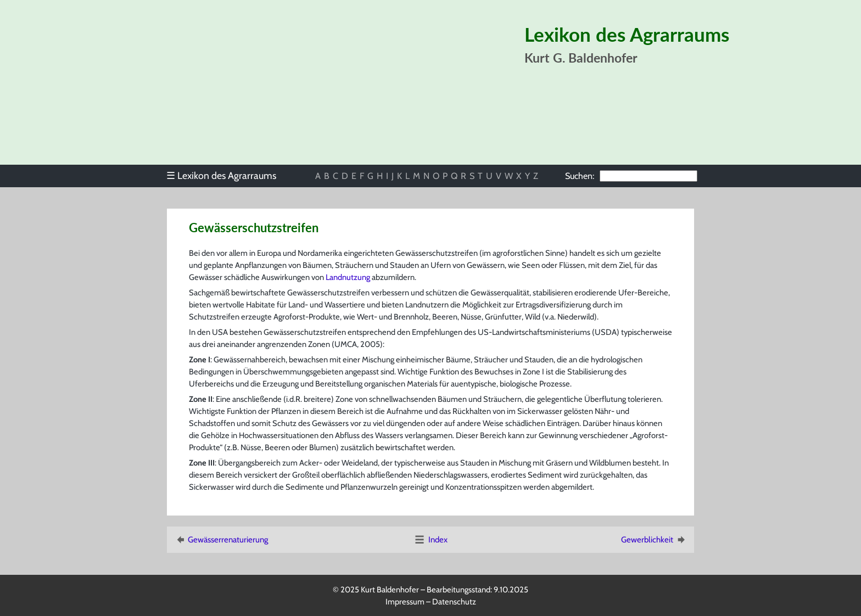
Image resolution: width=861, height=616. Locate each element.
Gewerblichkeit (654, 540)
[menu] (227, 176)
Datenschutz (454, 602)
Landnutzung (348, 277)
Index (431, 540)
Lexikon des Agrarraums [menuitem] (221, 175)
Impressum (405, 602)
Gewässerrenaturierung (221, 540)
